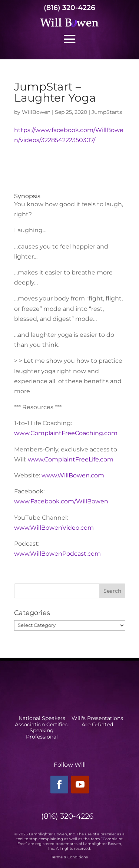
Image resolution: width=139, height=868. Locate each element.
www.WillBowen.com (73, 475)
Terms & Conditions (69, 857)
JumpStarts (107, 112)
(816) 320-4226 (69, 8)
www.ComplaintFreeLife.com (71, 459)
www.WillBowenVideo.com (54, 528)
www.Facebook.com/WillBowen (61, 501)
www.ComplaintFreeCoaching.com (66, 433)
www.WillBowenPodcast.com (57, 554)
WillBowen (36, 112)
